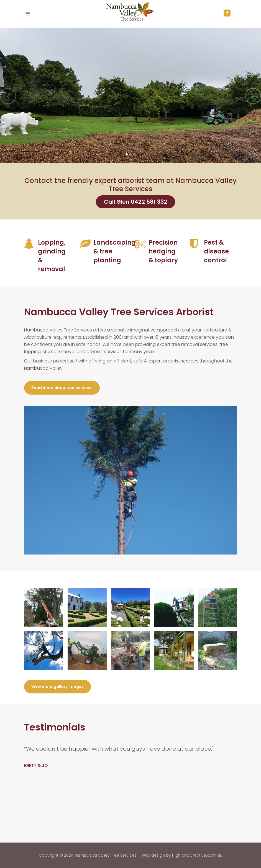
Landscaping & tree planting (115, 251)
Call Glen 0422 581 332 (135, 202)
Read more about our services (62, 388)
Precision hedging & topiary (163, 251)
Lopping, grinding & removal (52, 256)
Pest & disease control (216, 251)
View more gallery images (57, 686)
